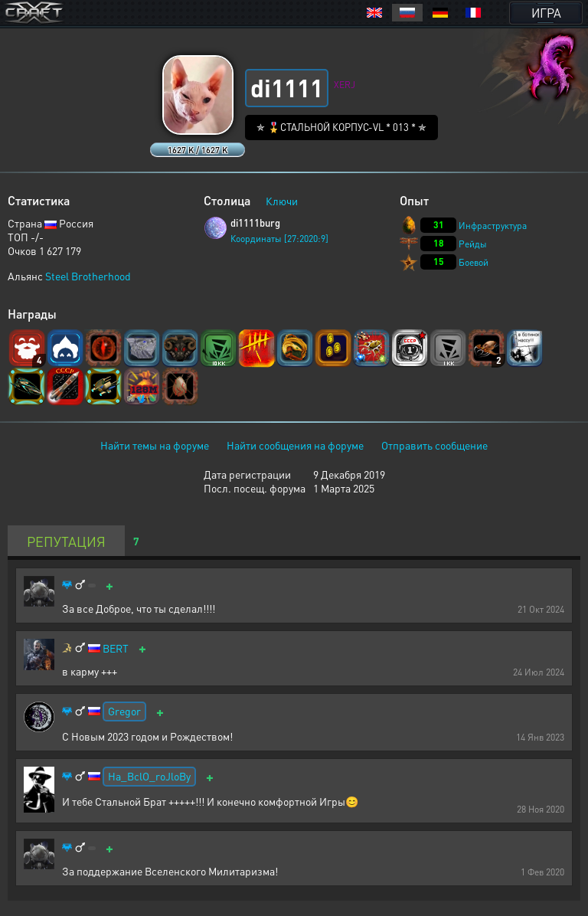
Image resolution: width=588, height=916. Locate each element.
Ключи (282, 201)
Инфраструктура (493, 226)
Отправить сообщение (434, 445)
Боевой (474, 262)
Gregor (124, 711)
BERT (116, 648)
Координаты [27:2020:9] (279, 239)
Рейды (473, 244)
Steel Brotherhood (88, 276)
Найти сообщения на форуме (295, 445)
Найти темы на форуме (155, 445)
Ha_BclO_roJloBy (149, 776)
